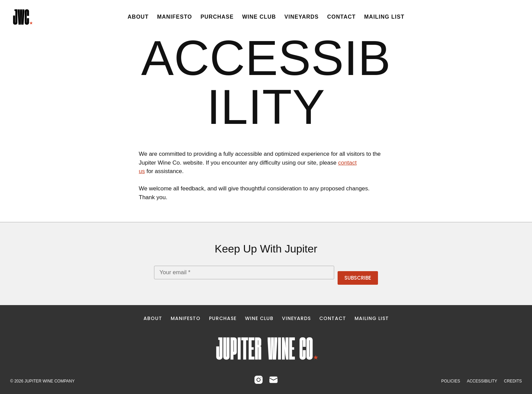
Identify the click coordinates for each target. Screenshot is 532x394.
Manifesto (175, 17)
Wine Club (259, 17)
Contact (341, 17)
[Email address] (244, 273)
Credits (513, 381)
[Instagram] (259, 380)
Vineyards (301, 17)
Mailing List (384, 17)
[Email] (273, 380)
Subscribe (358, 278)
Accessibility (482, 381)
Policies (451, 381)
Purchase (217, 17)
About (138, 17)
